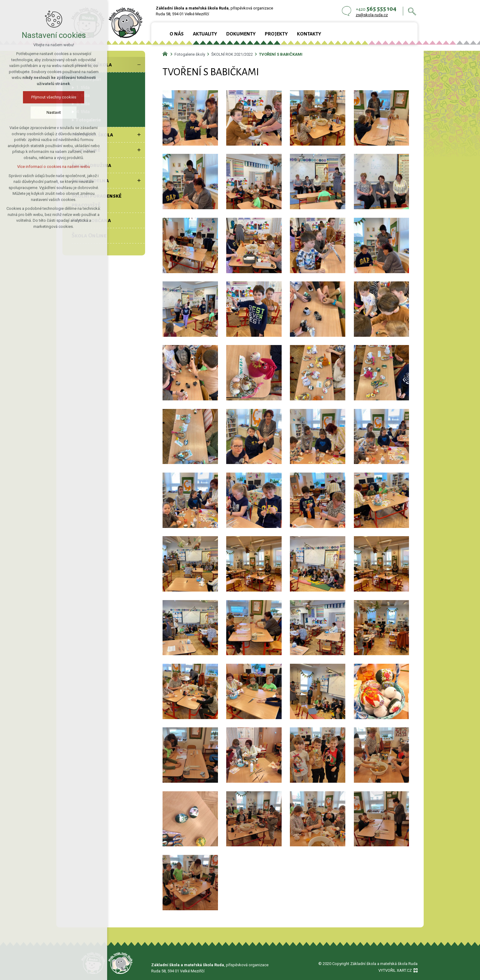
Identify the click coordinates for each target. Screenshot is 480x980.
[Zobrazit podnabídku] (139, 135)
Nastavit (54, 112)
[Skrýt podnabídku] (139, 65)
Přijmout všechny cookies (54, 97)
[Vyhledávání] (412, 11)
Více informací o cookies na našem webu (54, 167)
